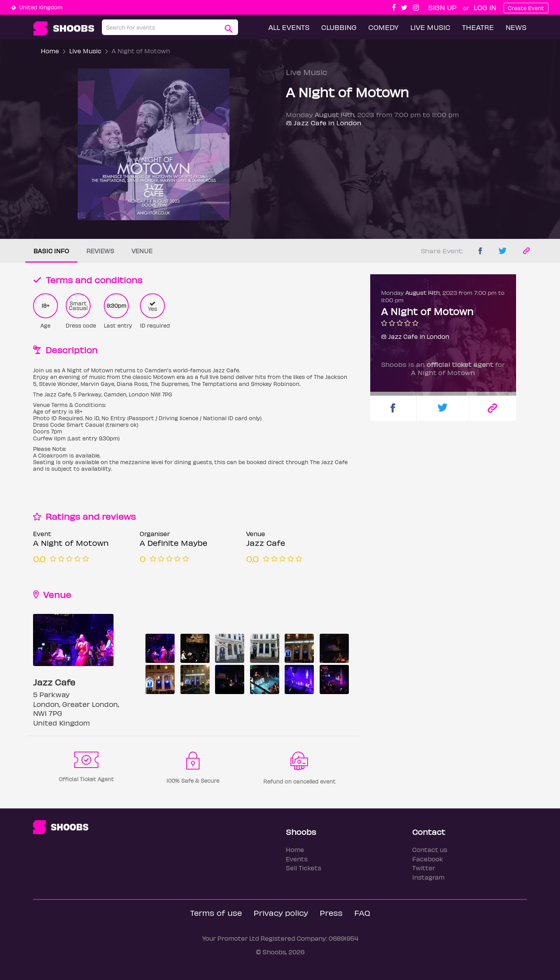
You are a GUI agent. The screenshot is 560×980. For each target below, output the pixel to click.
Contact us (430, 849)
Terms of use (216, 913)
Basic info (51, 251)
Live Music (430, 27)
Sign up (442, 7)
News (516, 27)
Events (297, 859)
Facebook (428, 859)
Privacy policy (281, 913)
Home (50, 51)
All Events (289, 27)
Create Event (526, 8)
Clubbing (339, 27)
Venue (142, 251)
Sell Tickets (304, 868)
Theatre (478, 27)
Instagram (428, 877)
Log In (485, 7)
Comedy (383, 27)
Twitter (424, 868)
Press (331, 913)
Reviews (100, 251)
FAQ (362, 913)
